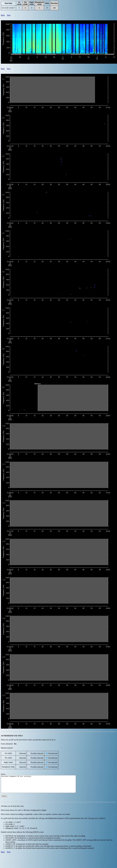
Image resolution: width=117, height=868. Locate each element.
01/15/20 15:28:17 (9, 8)
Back (3, 15)
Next (9, 15)
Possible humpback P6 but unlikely (43, 786)
